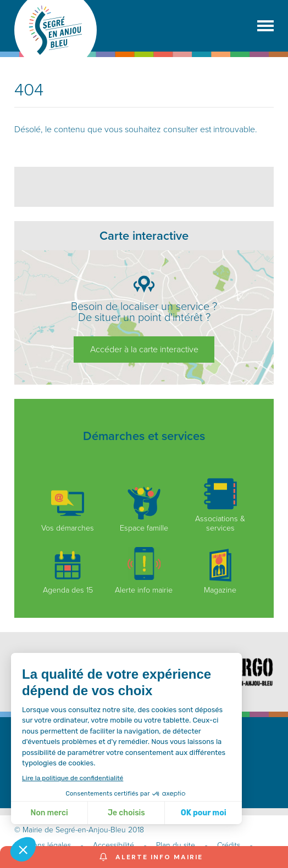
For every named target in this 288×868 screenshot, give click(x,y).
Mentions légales (43, 845)
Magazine (220, 572)
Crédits (229, 845)
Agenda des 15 (68, 572)
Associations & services (220, 505)
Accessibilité (113, 845)
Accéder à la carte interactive (144, 350)
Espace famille (144, 510)
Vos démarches (68, 510)
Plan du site (176, 845)
